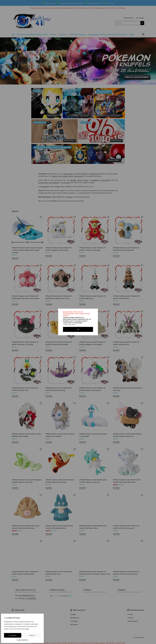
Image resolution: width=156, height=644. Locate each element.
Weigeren (32, 635)
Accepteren (13, 635)
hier (28, 629)
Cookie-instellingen (22, 640)
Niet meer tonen (69, 324)
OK (78, 329)
